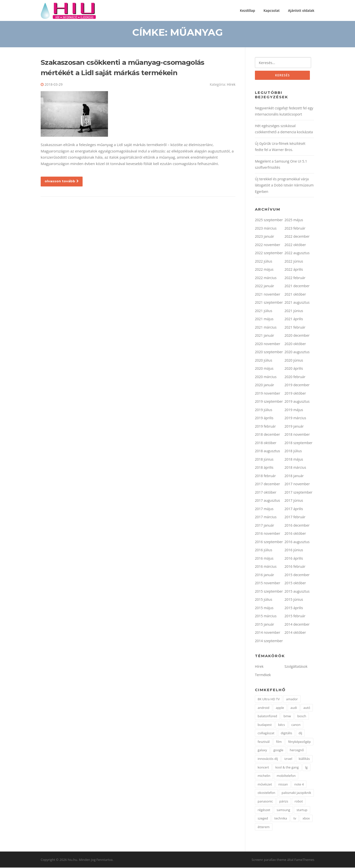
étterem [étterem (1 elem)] (264, 827)
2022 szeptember (269, 253)
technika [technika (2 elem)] (281, 819)
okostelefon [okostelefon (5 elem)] (266, 793)
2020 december (297, 336)
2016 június (294, 550)
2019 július (264, 410)
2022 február (295, 278)
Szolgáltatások (296, 667)
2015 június (294, 600)
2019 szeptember (269, 402)
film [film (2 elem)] (279, 742)
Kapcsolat (272, 10)
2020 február (295, 377)
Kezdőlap (248, 10)
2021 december (297, 286)
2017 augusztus (267, 501)
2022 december (297, 237)
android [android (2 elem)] (264, 708)
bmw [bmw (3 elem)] (287, 717)
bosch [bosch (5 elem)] (302, 717)
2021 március (266, 328)
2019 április (264, 418)
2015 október (295, 583)
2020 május (264, 369)
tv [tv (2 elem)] (295, 819)
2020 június (294, 361)
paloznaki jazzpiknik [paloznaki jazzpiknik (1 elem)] (296, 793)
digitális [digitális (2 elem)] (286, 734)
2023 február (295, 229)
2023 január (265, 237)
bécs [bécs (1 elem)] (282, 725)
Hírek (231, 85)
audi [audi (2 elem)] (294, 708)
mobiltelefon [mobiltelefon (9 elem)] (286, 776)
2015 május (264, 608)
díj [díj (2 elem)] (300, 734)
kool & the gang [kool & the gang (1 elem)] (287, 768)
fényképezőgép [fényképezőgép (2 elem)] (300, 742)
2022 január (265, 286)
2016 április (294, 559)
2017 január (265, 526)
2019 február (265, 427)
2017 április (294, 509)
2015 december (297, 575)
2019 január (294, 427)
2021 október (295, 295)
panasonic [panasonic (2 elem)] (265, 802)
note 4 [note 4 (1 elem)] (299, 785)
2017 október (266, 493)
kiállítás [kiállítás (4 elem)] (304, 759)
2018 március (295, 468)
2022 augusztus (297, 253)
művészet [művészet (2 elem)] (265, 785)
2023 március (266, 229)
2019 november (268, 394)
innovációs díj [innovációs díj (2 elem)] (268, 759)
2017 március (266, 517)
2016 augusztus (297, 542)
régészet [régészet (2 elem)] (264, 810)
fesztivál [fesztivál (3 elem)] (264, 742)
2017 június (294, 501)
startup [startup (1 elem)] (302, 810)
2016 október (295, 534)
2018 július (293, 451)
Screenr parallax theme (269, 860)
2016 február (295, 567)
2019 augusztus (297, 402)
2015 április (294, 608)
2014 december (297, 625)
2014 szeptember (269, 641)
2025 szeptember (269, 220)
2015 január (265, 625)
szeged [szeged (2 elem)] (263, 819)
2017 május (264, 509)
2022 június (294, 262)
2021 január (265, 336)
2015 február (295, 616)
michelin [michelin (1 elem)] (264, 776)
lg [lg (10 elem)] (306, 768)
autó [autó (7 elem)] (307, 708)
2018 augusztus (267, 451)
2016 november (268, 534)
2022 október (295, 245)
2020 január (265, 385)
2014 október (295, 633)
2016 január (265, 575)
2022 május (264, 270)
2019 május (294, 410)
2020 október (295, 344)
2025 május (294, 220)
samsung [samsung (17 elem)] (283, 810)
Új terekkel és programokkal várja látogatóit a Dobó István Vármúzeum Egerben (284, 186)
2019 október (295, 394)
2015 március (266, 616)
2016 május (264, 559)
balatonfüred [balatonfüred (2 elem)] (267, 717)
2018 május (294, 460)
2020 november (268, 344)
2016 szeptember (269, 542)
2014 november (268, 633)
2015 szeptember (269, 592)
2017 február (295, 517)
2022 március (266, 278)
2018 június (264, 460)
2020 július (264, 361)
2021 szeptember (269, 303)
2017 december (267, 484)
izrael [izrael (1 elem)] (288, 759)
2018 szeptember (298, 443)
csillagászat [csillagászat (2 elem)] (266, 734)
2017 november (297, 484)
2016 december (297, 526)
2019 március (295, 418)
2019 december (297, 385)
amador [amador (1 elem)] (292, 700)
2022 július (264, 262)
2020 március (266, 377)
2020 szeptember (269, 352)
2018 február (265, 476)
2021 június (294, 311)
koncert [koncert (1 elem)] (263, 768)
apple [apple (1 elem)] (280, 708)
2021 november (268, 295)
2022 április (294, 270)
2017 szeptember (298, 493)
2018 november (297, 435)
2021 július (264, 311)
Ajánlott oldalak (301, 10)
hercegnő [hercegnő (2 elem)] (297, 751)
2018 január (294, 476)
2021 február (295, 328)
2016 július (264, 550)
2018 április (264, 468)
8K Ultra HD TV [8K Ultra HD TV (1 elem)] (269, 700)
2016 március (266, 567)
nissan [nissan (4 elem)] (283, 785)
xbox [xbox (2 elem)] (306, 819)
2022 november (268, 245)
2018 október (266, 443)
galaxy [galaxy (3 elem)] (262, 751)
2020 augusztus (297, 352)
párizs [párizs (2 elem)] (284, 802)
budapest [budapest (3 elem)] (265, 725)
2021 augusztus (297, 303)
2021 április (294, 319)
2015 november (268, 583)
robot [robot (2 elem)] (299, 802)
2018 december (267, 435)
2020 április (294, 369)
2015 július (264, 600)
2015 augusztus (297, 592)
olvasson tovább (62, 181)
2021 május (264, 319)
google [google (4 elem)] (278, 751)
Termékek (263, 675)
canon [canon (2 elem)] (296, 725)
